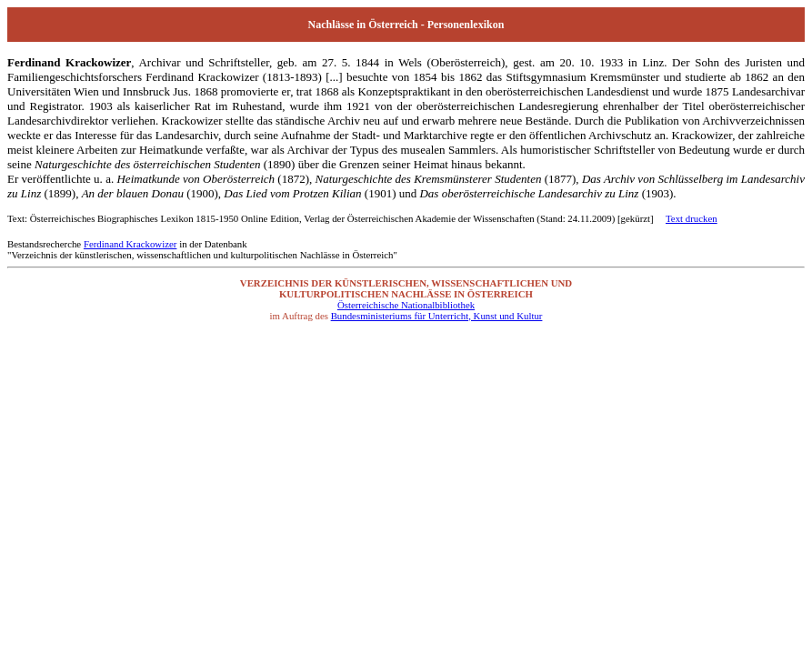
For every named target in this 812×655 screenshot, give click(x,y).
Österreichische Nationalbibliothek (406, 305)
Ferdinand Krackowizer (130, 244)
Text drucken (692, 218)
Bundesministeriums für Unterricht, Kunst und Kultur (437, 316)
